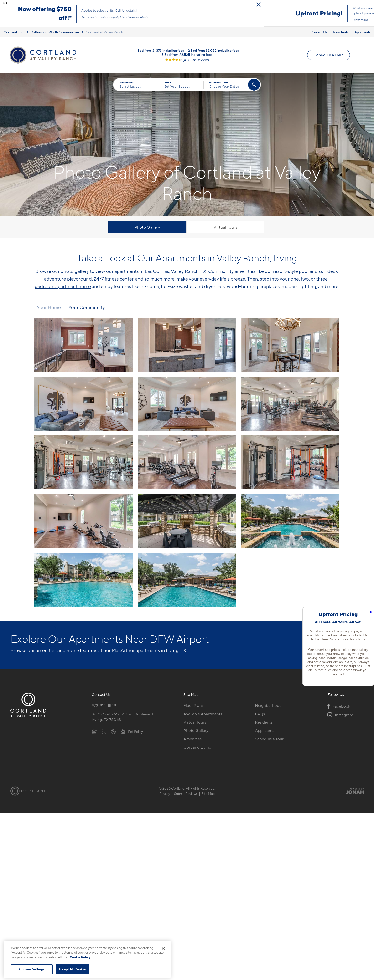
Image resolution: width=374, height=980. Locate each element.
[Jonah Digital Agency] (352, 791)
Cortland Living (197, 747)
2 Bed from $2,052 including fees (213, 50)
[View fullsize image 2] (290, 345)
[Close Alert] (369, 5)
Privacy (165, 794)
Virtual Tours (225, 227)
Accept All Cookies (73, 969)
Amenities (192, 739)
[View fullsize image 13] (187, 580)
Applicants (362, 32)
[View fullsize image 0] (84, 345)
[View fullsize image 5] (290, 404)
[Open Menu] (361, 55)
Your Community (87, 308)
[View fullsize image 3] (84, 404)
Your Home (49, 308)
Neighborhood (268, 706)
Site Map (208, 794)
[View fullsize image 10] (187, 521)
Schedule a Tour (329, 55)
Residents (341, 32)
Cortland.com (14, 32)
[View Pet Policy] (132, 732)
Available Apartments (203, 714)
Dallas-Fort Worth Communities (55, 32)
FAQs (260, 714)
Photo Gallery (147, 227)
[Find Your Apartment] (254, 85)
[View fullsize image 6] (84, 463)
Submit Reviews (186, 794)
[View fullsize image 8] (290, 463)
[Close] (163, 949)
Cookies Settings (32, 969)
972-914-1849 (104, 706)
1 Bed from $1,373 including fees (160, 50)
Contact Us (319, 32)
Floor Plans (193, 706)
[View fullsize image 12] (84, 580)
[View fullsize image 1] (187, 345)
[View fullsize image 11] (290, 521)
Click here (237, 17)
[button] (4, 3)
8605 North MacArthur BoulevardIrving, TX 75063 (122, 717)
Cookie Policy (80, 957)
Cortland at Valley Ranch (104, 32)
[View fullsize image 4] (187, 404)
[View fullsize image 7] (187, 463)
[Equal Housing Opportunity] (94, 732)
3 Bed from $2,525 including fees (187, 54)
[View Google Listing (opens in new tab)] (187, 60)
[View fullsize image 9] (84, 521)
